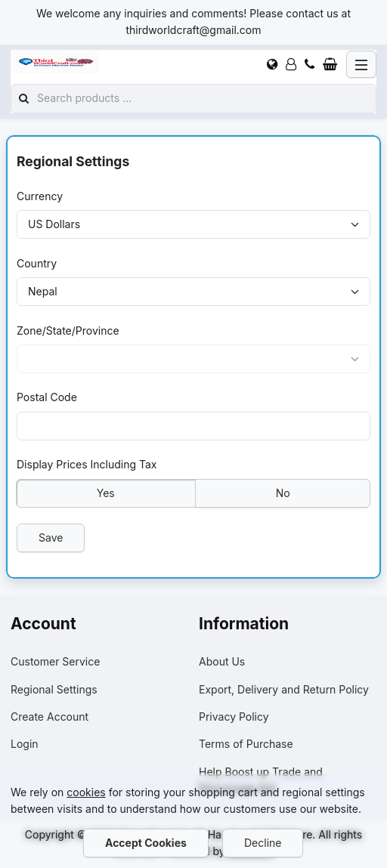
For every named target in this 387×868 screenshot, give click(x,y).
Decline (263, 843)
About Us (222, 661)
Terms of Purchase (246, 744)
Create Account (50, 717)
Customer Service (55, 661)
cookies (86, 792)
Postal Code (47, 397)
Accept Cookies (146, 843)
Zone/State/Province (68, 330)
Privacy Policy (234, 717)
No (282, 492)
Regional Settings (54, 689)
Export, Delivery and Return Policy (284, 689)
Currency (40, 196)
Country (37, 263)
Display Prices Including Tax (87, 464)
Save (51, 537)
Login (25, 744)
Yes (106, 492)
